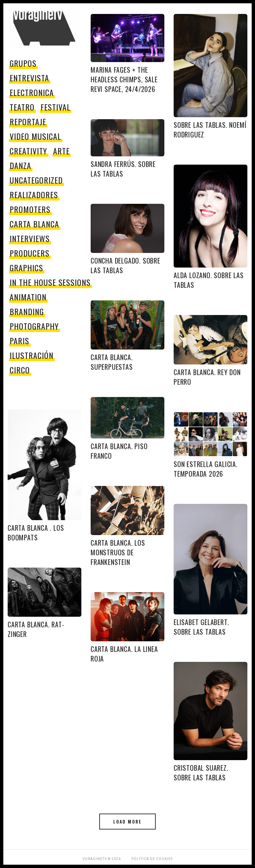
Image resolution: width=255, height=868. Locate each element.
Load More (127, 822)
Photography (34, 326)
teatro (22, 107)
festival (55, 107)
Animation (28, 297)
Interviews (30, 238)
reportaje (28, 121)
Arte (61, 151)
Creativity (28, 151)
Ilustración (32, 355)
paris (19, 341)
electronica (32, 92)
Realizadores (34, 195)
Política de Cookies (152, 859)
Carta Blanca (34, 224)
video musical (35, 136)
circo (20, 370)
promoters (30, 209)
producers (30, 253)
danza (20, 165)
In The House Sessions (50, 282)
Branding (27, 311)
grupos (23, 63)
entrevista (29, 78)
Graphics (26, 268)
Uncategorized (36, 180)
